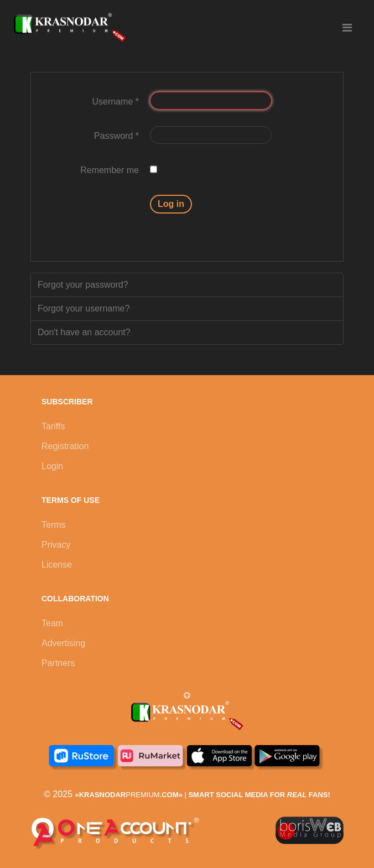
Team (52, 623)
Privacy (56, 545)
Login (52, 466)
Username (116, 102)
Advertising (63, 643)
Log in (171, 204)
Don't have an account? (84, 332)
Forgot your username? (84, 308)
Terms (54, 525)
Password (116, 136)
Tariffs (53, 426)
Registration (65, 446)
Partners (58, 663)
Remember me (110, 170)
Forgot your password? (83, 285)
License (57, 565)
